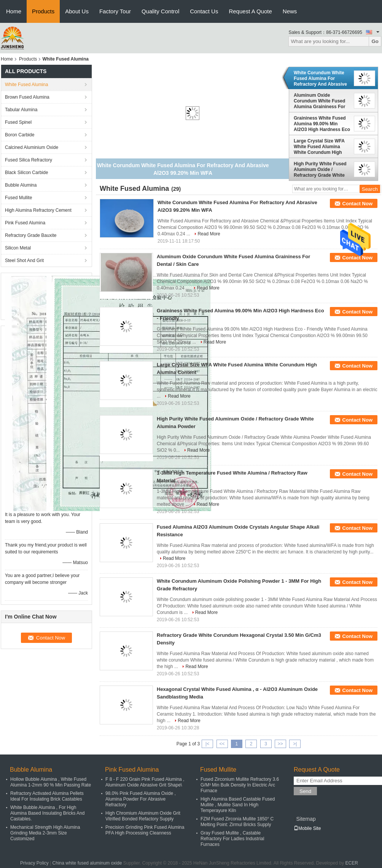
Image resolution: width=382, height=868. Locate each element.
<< (222, 744)
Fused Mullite (18, 198)
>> (280, 744)
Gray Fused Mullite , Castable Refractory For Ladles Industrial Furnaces (232, 839)
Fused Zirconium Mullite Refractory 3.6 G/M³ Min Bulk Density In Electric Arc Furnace (240, 785)
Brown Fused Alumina (27, 97)
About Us (77, 11)
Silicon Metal (18, 248)
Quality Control (160, 11)
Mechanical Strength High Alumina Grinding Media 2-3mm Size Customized (45, 833)
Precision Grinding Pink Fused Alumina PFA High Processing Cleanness (145, 830)
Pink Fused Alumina (25, 223)
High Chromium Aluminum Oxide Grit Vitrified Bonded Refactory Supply (143, 816)
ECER (352, 863)
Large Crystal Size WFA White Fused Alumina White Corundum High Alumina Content (319, 147)
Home (14, 11)
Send (305, 791)
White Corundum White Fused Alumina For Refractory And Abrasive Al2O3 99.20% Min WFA (320, 78)
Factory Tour (115, 11)
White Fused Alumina (26, 85)
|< (207, 744)
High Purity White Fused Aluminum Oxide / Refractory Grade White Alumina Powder (320, 169)
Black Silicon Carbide (26, 173)
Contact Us (204, 11)
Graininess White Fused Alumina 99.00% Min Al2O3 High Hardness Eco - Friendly (322, 124)
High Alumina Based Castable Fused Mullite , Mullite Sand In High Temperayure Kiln (238, 805)
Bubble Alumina (21, 185)
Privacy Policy (34, 863)
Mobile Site (307, 828)
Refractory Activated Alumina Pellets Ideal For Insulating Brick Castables (47, 796)
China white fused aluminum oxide (87, 863)
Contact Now (357, 204)
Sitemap (306, 819)
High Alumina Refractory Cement (38, 210)
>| (295, 744)
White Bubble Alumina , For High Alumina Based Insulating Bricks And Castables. (47, 813)
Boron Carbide (20, 135)
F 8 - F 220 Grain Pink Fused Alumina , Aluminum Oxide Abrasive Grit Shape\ (145, 782)
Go (375, 41)
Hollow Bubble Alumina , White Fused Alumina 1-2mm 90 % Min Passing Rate (51, 782)
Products (43, 11)
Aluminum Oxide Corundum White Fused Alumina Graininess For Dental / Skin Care (319, 101)
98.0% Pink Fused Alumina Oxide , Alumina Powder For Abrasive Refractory (141, 799)
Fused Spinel (18, 122)
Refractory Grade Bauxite (31, 235)
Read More (209, 234)
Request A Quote (250, 11)
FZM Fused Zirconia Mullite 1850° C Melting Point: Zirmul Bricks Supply (237, 822)
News (290, 11)
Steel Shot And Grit (24, 261)
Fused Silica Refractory (29, 160)
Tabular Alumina (21, 110)
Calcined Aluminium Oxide (32, 147)
